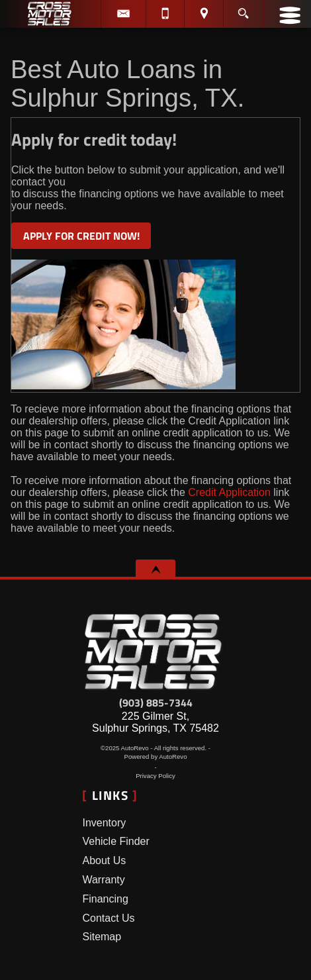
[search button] (243, 9)
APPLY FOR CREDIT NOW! (81, 236)
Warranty (103, 880)
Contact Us (108, 918)
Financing (105, 899)
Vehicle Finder (115, 841)
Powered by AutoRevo (156, 757)
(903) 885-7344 (156, 703)
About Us (104, 860)
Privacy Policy (155, 776)
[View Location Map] (203, 14)
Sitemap (102, 937)
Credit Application (228, 492)
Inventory (104, 823)
